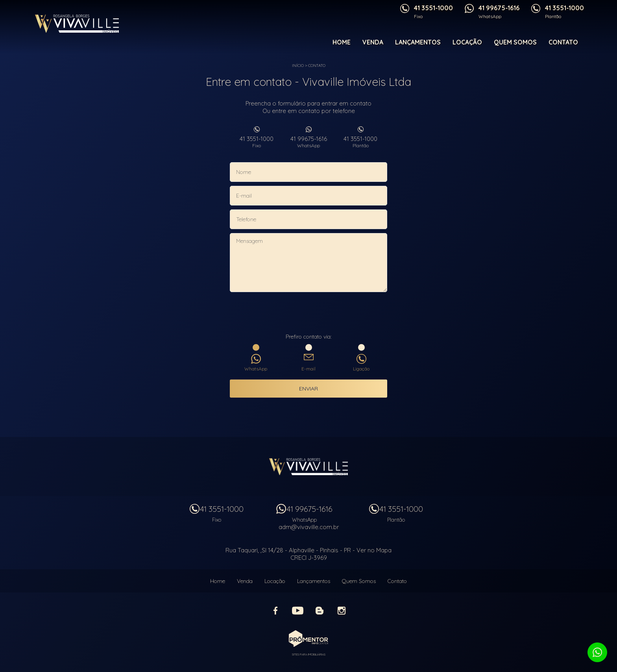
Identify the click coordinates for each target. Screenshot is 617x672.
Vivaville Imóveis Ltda (308, 467)
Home (342, 42)
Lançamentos (418, 42)
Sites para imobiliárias (309, 654)
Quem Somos (515, 42)
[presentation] (308, 313)
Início (298, 66)
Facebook (275, 611)
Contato (563, 42)
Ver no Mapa (374, 550)
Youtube (297, 611)
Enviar (308, 389)
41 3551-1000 (257, 142)
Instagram (342, 611)
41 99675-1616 (308, 142)
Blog (320, 611)
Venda (373, 42)
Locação (467, 42)
